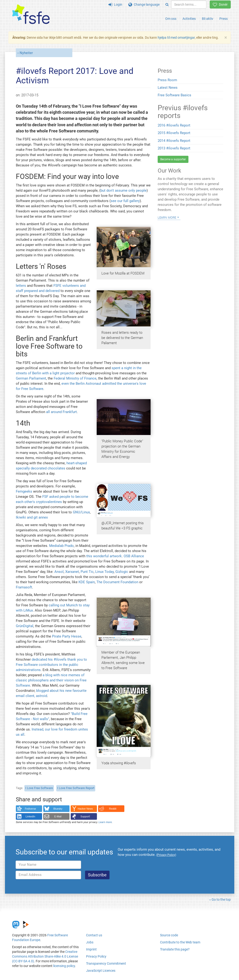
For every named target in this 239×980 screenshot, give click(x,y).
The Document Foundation (117, 582)
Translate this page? (175, 949)
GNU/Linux (81, 512)
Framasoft (24, 587)
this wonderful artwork (104, 556)
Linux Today (104, 572)
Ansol (59, 572)
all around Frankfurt (61, 412)
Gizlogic (122, 572)
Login (115, 4)
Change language (144, 4)
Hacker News (85, 809)
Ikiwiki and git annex (32, 517)
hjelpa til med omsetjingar (176, 38)
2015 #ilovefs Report (174, 133)
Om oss (171, 19)
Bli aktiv (208, 19)
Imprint (91, 949)
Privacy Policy (96, 956)
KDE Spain (87, 582)
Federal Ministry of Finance (75, 378)
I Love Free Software (39, 788)
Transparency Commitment (106, 963)
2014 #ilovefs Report (174, 141)
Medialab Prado (61, 546)
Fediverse (30, 809)
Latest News (168, 88)
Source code (169, 935)
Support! (85, 816)
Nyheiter (26, 53)
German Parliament (31, 378)
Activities (189, 19)
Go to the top (221, 900)
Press (224, 19)
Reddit (113, 809)
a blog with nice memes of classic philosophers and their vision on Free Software (51, 680)
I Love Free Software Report (76, 788)
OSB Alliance (134, 556)
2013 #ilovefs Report (174, 148)
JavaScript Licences (101, 971)
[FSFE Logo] (31, 15)
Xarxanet (72, 572)
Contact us (94, 935)
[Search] (167, 4)
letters (21, 286)
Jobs (90, 942)
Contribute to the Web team (180, 942)
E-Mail (58, 816)
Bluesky (58, 809)
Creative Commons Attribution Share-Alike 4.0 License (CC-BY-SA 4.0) (45, 956)
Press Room (167, 80)
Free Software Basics (174, 95)
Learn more (105, 822)
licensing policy (64, 966)
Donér (220, 4)
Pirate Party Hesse (67, 636)
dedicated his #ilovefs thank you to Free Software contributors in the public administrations (51, 665)
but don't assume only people (124, 190)
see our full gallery (125, 201)
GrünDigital (25, 626)
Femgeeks (24, 491)
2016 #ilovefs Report (174, 125)
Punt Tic (87, 572)
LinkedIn (30, 816)
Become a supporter (173, 159)
